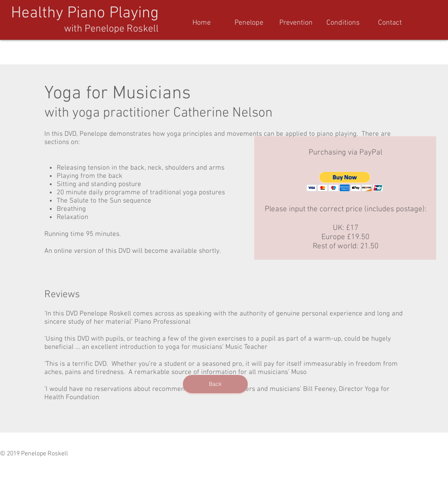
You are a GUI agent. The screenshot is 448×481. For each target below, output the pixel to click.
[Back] (215, 384)
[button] (343, 23)
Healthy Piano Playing (85, 13)
